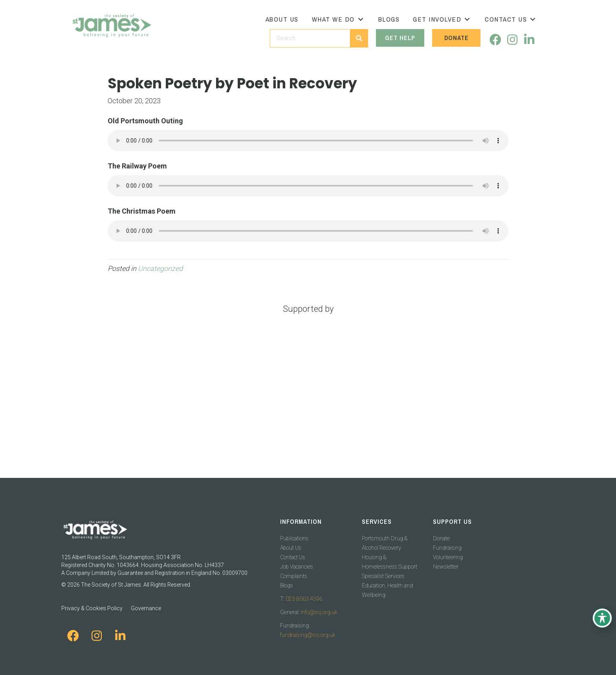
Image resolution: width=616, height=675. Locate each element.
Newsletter (446, 567)
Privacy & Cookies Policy (92, 608)
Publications (294, 538)
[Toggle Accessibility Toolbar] (602, 618)
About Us (291, 548)
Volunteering (448, 557)
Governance (146, 608)
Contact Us (293, 557)
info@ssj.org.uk (319, 612)
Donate (441, 538)
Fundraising (447, 548)
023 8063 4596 (304, 599)
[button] (361, 19)
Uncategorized (160, 268)
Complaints (294, 576)
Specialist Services (383, 576)
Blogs (287, 585)
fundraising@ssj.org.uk (308, 635)
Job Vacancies (297, 567)
